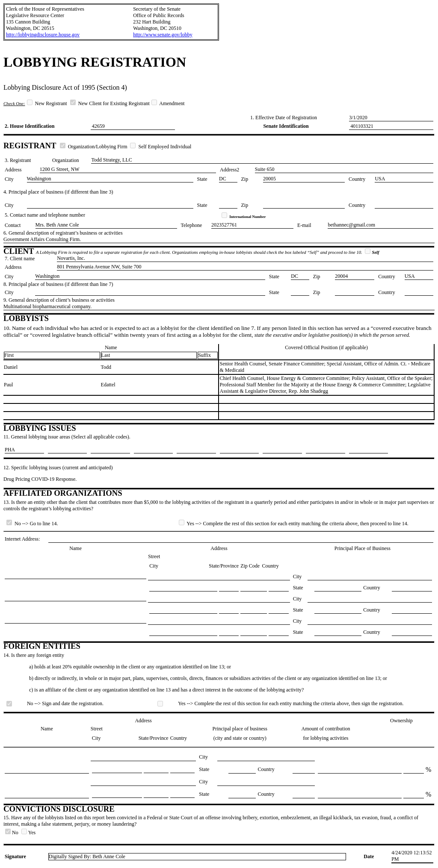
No (12, 833)
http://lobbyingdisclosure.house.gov (43, 35)
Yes (28, 833)
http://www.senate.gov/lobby (163, 35)
